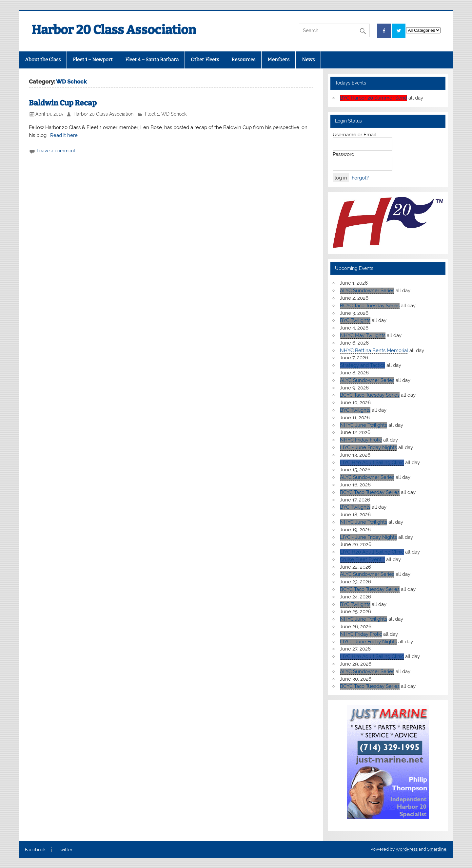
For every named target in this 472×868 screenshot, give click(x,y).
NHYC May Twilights (363, 335)
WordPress (407, 849)
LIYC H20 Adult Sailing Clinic (372, 462)
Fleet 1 (152, 114)
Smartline (437, 849)
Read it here (64, 135)
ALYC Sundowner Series (367, 291)
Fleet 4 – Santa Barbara (152, 60)
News (308, 60)
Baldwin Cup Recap (63, 103)
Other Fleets (205, 60)
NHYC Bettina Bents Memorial (374, 350)
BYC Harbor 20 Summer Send (374, 98)
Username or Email (354, 135)
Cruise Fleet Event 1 (362, 559)
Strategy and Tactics (363, 365)
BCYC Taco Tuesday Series (370, 306)
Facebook (35, 850)
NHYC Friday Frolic (361, 440)
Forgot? (360, 178)
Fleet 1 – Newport (93, 60)
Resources (243, 60)
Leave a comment (56, 151)
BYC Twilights (355, 320)
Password (344, 154)
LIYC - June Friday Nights (368, 447)
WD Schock (174, 114)
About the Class (43, 60)
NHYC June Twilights (364, 425)
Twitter (65, 850)
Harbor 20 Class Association (103, 114)
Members (278, 60)
